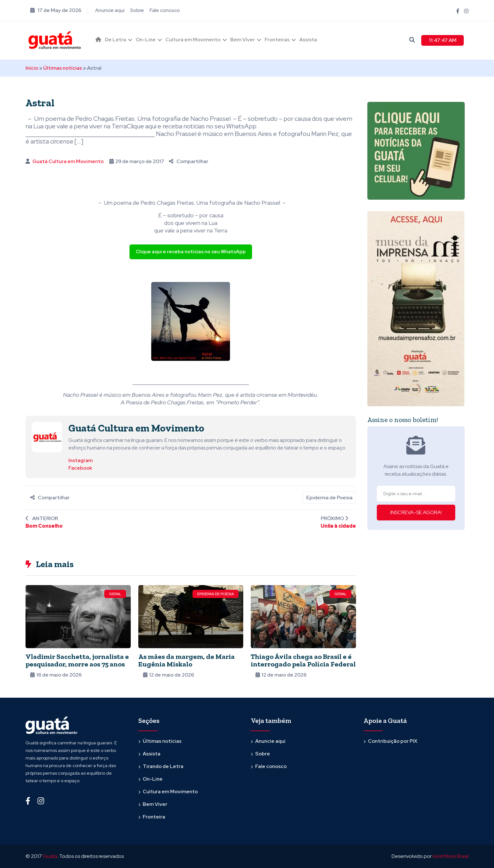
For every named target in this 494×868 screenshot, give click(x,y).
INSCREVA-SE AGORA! (416, 512)
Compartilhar (189, 161)
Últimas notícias (63, 68)
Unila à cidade (338, 526)
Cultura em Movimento (193, 40)
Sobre (137, 10)
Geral (115, 594)
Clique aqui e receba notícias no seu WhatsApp (191, 252)
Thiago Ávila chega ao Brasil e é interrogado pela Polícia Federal (303, 660)
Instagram (80, 460)
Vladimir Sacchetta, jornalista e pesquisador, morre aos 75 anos (77, 660)
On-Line (146, 40)
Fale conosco (165, 10)
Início (32, 68)
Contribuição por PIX (393, 741)
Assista (308, 40)
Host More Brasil (451, 856)
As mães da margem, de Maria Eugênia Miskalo (187, 660)
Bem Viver (243, 40)
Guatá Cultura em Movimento (68, 161)
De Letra (115, 40)
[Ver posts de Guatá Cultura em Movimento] (47, 437)
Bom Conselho (44, 526)
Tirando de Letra (163, 766)
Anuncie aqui (110, 10)
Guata (50, 856)
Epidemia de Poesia (329, 498)
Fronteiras (277, 40)
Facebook (80, 468)
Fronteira (154, 817)
